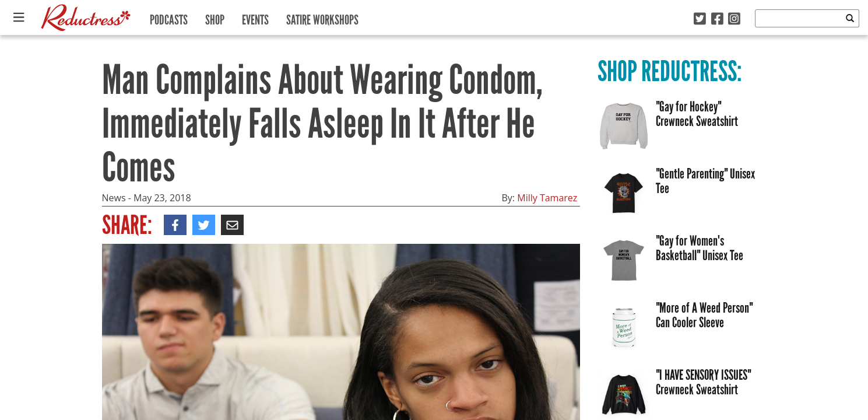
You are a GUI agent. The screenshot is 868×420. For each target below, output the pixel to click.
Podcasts (169, 17)
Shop (215, 17)
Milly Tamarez (547, 198)
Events (255, 17)
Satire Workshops (322, 17)
